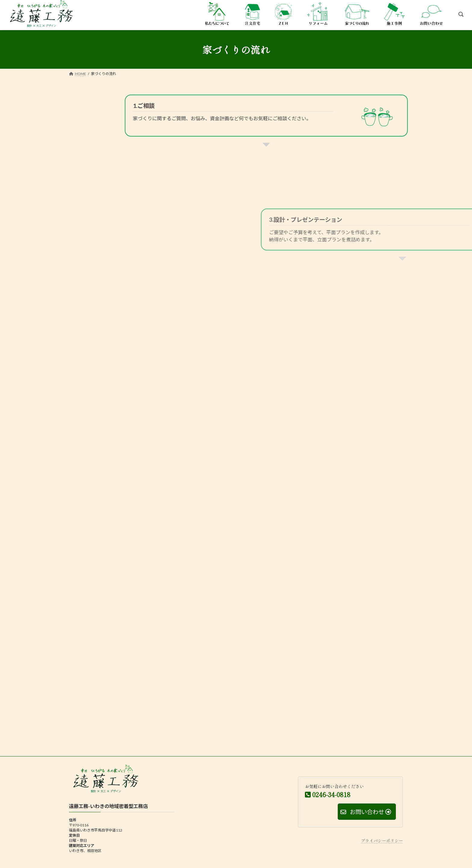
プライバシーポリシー (382, 841)
